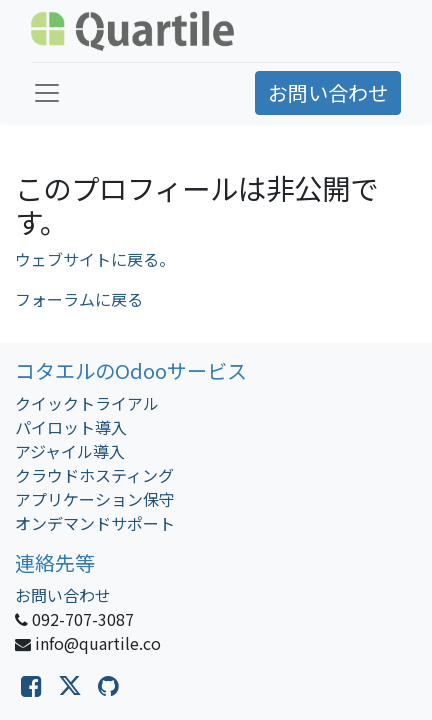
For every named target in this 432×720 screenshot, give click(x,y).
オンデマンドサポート (95, 523)
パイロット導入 (71, 427)
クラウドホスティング (94, 475)
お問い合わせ (328, 92)
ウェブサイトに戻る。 (95, 259)
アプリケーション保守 (95, 499)
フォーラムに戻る (79, 299)
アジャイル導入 (70, 451)
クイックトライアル (87, 403)
